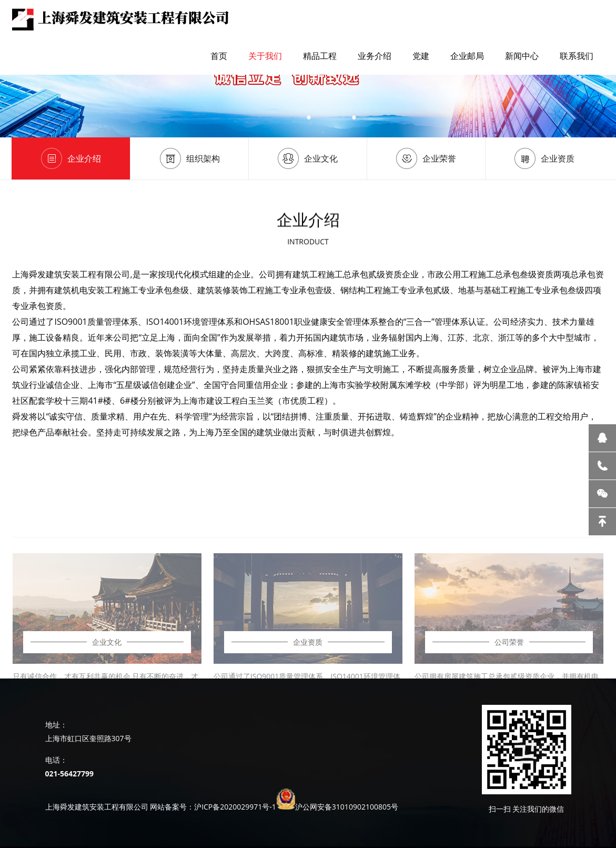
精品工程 (320, 56)
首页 (219, 56)
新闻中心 (522, 56)
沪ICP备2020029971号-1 (235, 807)
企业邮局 (467, 56)
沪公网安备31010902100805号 (347, 807)
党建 (421, 56)
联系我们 (577, 56)
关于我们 (265, 56)
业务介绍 (375, 56)
